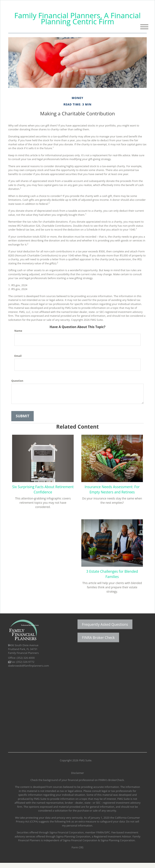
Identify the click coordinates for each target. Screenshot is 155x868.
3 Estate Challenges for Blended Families (43, 579)
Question (17, 381)
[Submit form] (23, 416)
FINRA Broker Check (98, 643)
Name (18, 331)
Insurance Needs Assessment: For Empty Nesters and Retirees (112, 492)
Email (18, 356)
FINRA (100, 838)
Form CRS (78, 853)
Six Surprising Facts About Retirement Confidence (43, 489)
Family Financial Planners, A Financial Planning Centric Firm (77, 18)
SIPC (107, 838)
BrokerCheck (116, 785)
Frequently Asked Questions (105, 630)
